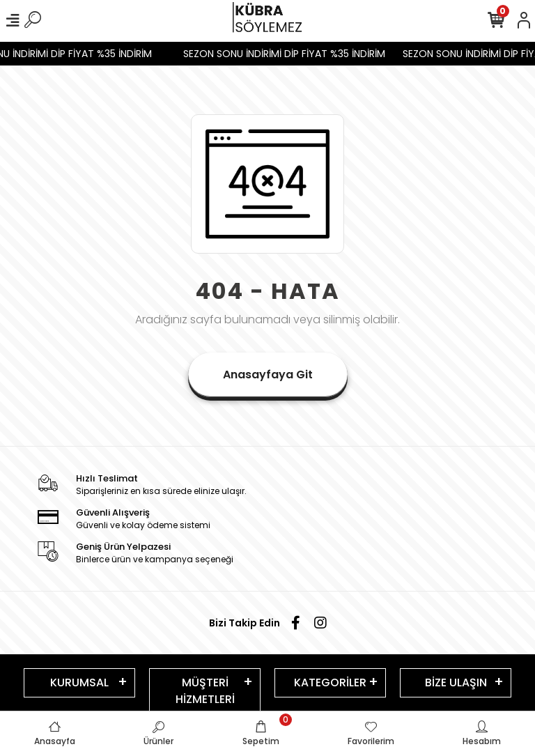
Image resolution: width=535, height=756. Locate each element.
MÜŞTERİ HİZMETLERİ (205, 691)
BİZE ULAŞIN (456, 682)
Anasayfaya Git (268, 375)
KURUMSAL (79, 682)
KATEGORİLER (330, 682)
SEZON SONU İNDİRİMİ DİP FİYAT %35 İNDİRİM (290, 54)
